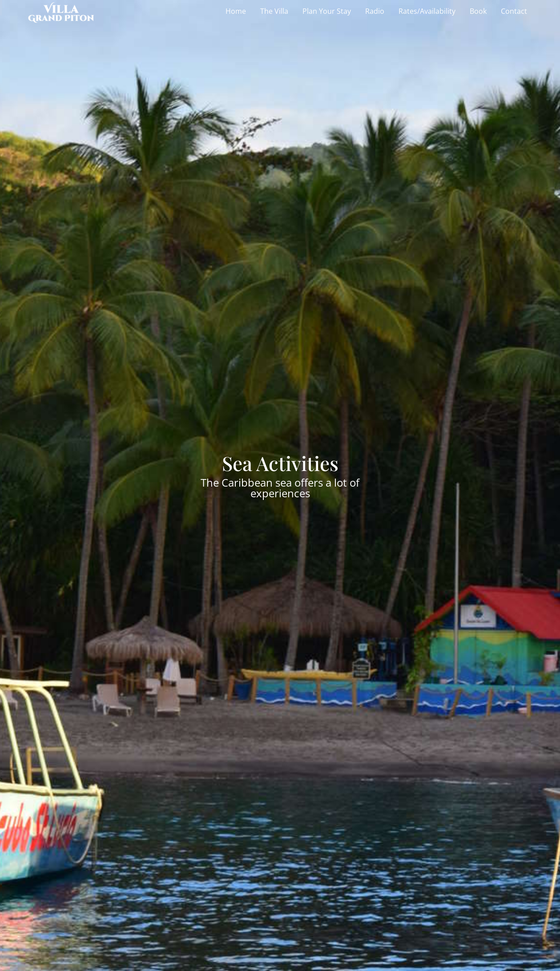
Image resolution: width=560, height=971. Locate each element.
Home (236, 11)
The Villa (274, 11)
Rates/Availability (427, 11)
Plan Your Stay (327, 11)
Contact (514, 11)
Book (478, 11)
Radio (375, 11)
